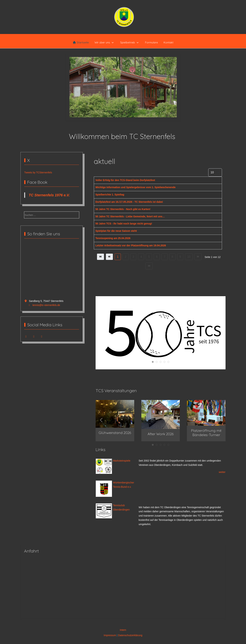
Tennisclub (119, 505)
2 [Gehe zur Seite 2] (126, 257)
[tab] (119, 110)
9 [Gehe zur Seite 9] (180, 257)
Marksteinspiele (121, 461)
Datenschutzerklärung (130, 635)
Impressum (110, 635)
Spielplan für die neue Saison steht (116, 231)
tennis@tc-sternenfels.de (46, 305)
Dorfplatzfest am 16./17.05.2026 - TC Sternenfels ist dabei (129, 202)
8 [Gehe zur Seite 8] (172, 257)
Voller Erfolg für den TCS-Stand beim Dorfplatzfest (125, 180)
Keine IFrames (52, 271)
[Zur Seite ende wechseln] (149, 266)
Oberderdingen (121, 510)
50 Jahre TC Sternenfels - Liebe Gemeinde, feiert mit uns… (130, 216)
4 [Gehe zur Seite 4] (141, 257)
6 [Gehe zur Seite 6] (157, 257)
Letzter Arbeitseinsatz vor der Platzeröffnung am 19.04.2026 (131, 245)
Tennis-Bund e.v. (122, 487)
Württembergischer (124, 483)
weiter (222, 472)
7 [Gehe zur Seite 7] (165, 257)
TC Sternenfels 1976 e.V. (49, 195)
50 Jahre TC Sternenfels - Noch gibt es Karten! (123, 209)
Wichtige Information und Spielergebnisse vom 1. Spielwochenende (135, 187)
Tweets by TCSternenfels (38, 172)
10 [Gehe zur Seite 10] (189, 257)
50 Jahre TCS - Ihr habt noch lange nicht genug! (124, 224)
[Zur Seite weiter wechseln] (198, 257)
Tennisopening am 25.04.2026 (113, 238)
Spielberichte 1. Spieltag (110, 195)
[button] (115, 414)
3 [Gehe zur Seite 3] (133, 257)
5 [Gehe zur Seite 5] (149, 257)
